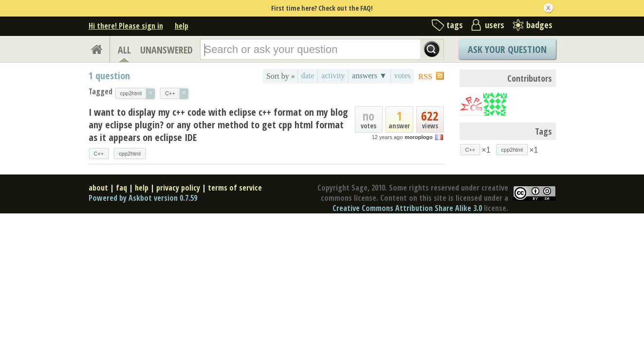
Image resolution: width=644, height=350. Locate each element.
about (98, 188)
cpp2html (130, 154)
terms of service (235, 188)
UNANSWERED (166, 50)
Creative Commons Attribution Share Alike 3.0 (407, 208)
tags (455, 25)
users (495, 25)
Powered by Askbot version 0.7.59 (143, 198)
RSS (425, 77)
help (182, 26)
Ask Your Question (507, 49)
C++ (99, 154)
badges (539, 25)
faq (121, 188)
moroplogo (418, 137)
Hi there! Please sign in (126, 26)
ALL (124, 50)
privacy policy (178, 188)
